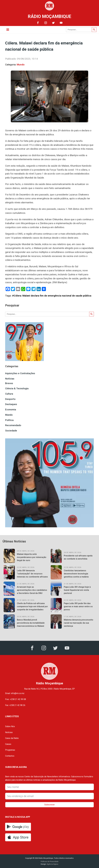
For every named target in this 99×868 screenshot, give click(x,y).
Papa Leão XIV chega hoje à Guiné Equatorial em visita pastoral (77, 590)
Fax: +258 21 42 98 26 (15, 705)
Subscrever (50, 805)
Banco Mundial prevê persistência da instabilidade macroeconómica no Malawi (31, 623)
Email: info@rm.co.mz (15, 693)
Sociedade (11, 431)
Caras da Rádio (12, 738)
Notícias (10, 379)
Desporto (10, 399)
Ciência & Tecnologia (17, 388)
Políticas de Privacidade (50, 861)
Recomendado (13, 425)
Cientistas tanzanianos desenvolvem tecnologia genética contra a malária (76, 574)
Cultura (9, 394)
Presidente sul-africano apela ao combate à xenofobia (78, 557)
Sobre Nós (10, 726)
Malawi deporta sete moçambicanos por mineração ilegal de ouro (32, 557)
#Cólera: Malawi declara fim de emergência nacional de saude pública (52, 296)
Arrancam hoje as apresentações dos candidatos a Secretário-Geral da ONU (32, 590)
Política (9, 420)
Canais (8, 744)
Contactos (10, 756)
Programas (10, 750)
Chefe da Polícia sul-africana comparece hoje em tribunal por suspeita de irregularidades (32, 606)
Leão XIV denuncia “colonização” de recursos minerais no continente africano (32, 574)
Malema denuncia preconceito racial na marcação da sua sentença (79, 623)
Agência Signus (52, 864)
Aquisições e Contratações (20, 373)
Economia (11, 410)
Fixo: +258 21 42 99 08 (16, 699)
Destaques (11, 404)
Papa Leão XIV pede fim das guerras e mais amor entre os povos (78, 606)
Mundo (21, 65)
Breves (9, 383)
